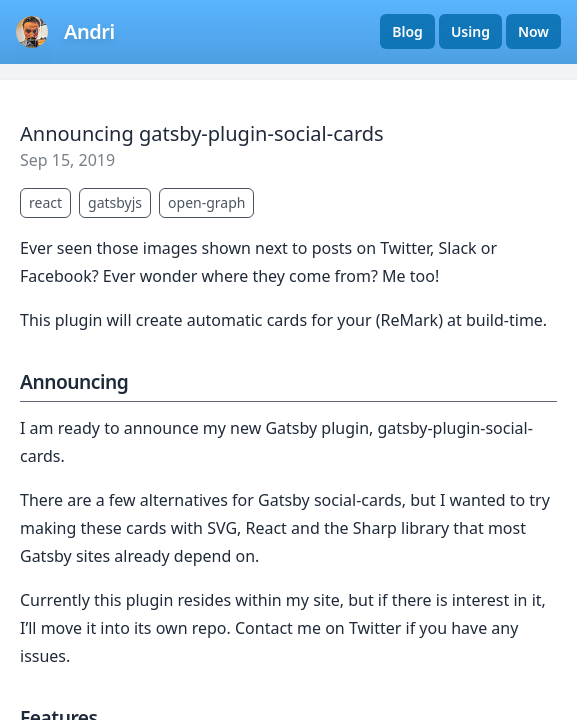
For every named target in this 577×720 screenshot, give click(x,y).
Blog (407, 31)
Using (470, 31)
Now (533, 31)
